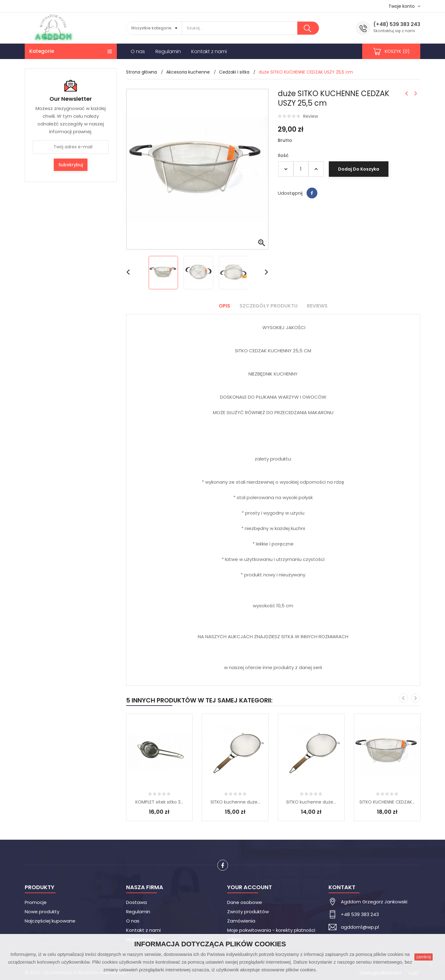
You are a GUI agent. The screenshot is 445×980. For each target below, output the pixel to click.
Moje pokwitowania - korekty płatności (271, 930)
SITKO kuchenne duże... (235, 802)
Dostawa (136, 902)
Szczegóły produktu (269, 306)
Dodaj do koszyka (359, 169)
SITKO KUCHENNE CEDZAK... (387, 802)
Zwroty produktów (248, 912)
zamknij (424, 957)
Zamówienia (241, 921)
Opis (225, 306)
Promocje (36, 902)
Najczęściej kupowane (50, 921)
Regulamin (138, 912)
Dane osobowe (245, 902)
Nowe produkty (42, 912)
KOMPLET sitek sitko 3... (159, 802)
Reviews (317, 306)
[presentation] (403, 698)
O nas (133, 921)
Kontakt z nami (143, 930)
